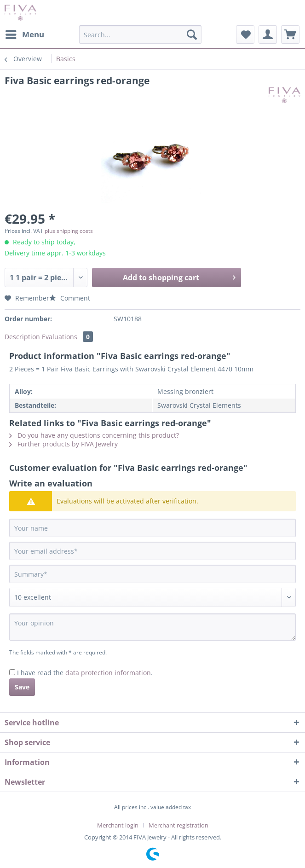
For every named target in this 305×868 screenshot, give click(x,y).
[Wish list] (245, 35)
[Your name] (152, 528)
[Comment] (152, 597)
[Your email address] (152, 551)
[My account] (268, 35)
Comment (70, 298)
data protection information (108, 673)
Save (22, 687)
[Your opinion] (152, 627)
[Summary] (152, 574)
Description (22, 337)
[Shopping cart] (290, 35)
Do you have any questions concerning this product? (94, 435)
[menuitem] (24, 35)
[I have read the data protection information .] (12, 672)
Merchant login (118, 825)
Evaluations (67, 337)
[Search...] (140, 35)
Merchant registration (178, 825)
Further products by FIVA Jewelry (63, 444)
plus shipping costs (69, 231)
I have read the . (85, 673)
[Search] (192, 35)
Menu (25, 33)
